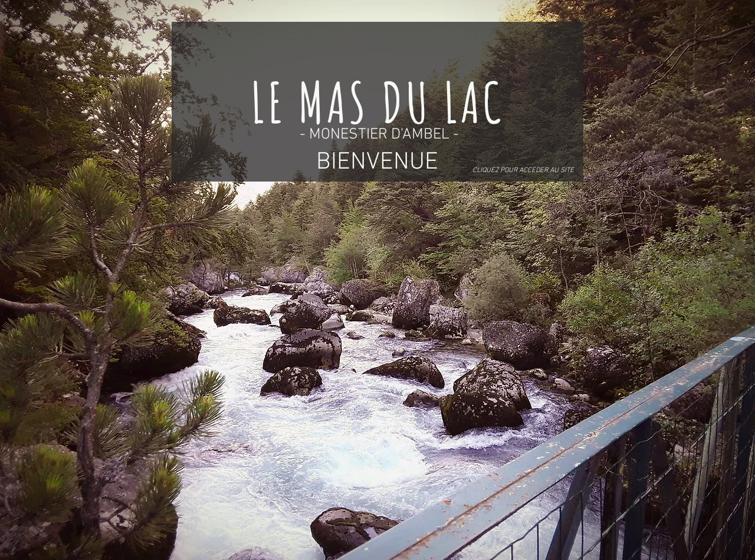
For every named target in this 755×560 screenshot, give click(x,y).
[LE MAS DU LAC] (377, 102)
